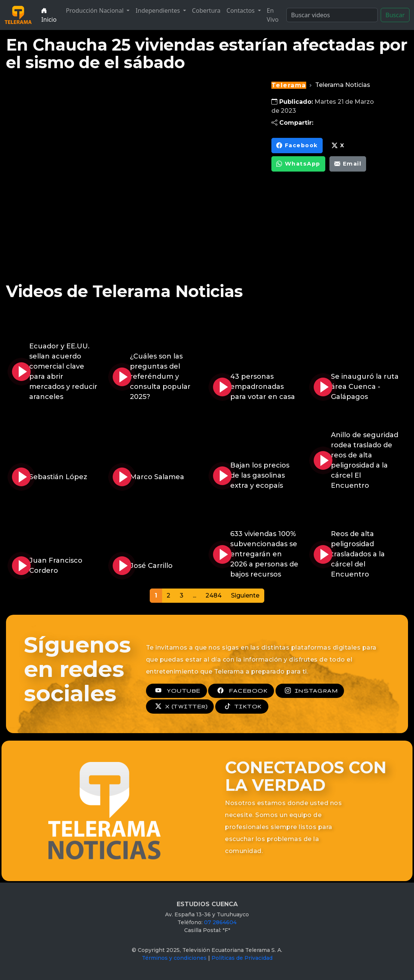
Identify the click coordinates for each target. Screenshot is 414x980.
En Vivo (273, 15)
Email (348, 164)
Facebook (297, 146)
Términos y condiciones (174, 958)
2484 (214, 595)
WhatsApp (298, 164)
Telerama (289, 85)
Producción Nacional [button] (95, 10)
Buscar (395, 15)
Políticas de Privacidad (242, 958)
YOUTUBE (176, 691)
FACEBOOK (241, 691)
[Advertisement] (327, 232)
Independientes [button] (158, 10)
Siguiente (245, 595)
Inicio (49, 15)
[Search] (332, 15)
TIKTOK (242, 707)
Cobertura (206, 10)
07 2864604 (220, 922)
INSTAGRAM (310, 691)
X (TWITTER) (180, 707)
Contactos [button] (241, 10)
